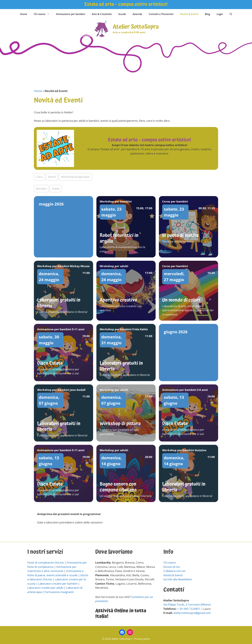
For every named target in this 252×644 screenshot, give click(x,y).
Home (24, 14)
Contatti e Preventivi (161, 14)
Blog (208, 14)
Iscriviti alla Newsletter (178, 579)
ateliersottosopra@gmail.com (192, 613)
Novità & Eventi (189, 14)
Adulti (56, 189)
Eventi (52, 177)
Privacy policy (142, 639)
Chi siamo (43, 14)
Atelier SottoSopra (136, 27)
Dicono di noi (172, 567)
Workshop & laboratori (76, 177)
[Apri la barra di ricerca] (231, 14)
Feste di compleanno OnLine (46, 562)
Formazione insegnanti (59, 592)
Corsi (39, 177)
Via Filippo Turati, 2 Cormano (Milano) (187, 604)
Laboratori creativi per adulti (45, 588)
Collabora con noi (174, 571)
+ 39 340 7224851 (189, 609)
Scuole (122, 14)
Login (220, 14)
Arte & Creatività (102, 14)
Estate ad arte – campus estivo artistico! (126, 4)
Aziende (137, 14)
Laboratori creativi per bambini (58, 584)
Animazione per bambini (71, 14)
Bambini (41, 189)
